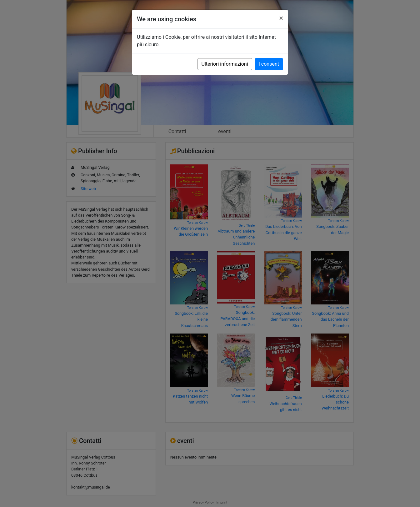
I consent (269, 64)
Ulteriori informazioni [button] (225, 64)
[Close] (281, 18)
